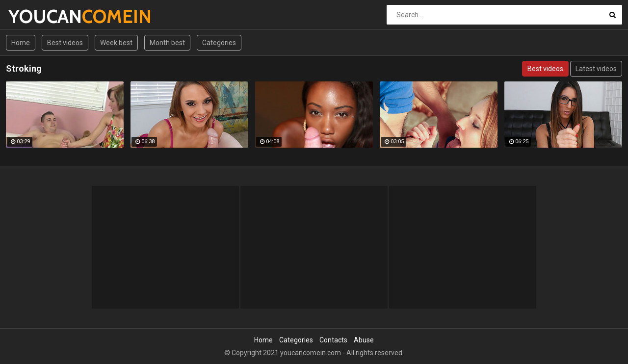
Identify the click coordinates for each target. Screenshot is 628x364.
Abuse (364, 340)
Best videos (65, 43)
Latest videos (596, 69)
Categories (219, 43)
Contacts (333, 340)
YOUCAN (34, 16)
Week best (116, 43)
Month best (167, 43)
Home (21, 43)
